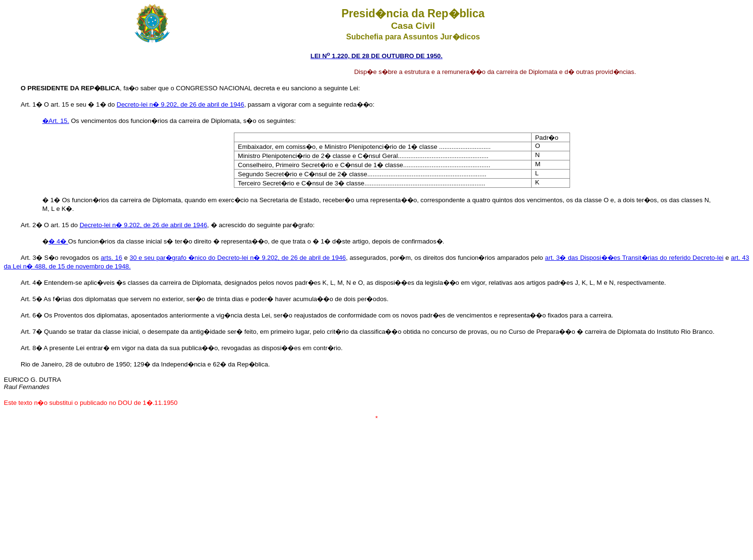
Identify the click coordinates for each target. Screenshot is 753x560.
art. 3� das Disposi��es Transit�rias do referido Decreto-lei (634, 258)
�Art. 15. (56, 121)
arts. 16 (112, 258)
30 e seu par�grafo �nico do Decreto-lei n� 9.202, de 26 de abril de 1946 (238, 258)
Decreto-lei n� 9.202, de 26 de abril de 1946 (181, 104)
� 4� (58, 241)
